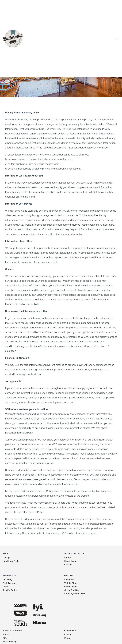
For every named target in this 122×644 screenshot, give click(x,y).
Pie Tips (7, 558)
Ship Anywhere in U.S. (75, 594)
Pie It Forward (9, 583)
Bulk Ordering (10, 642)
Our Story (7, 580)
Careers (68, 565)
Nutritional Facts (11, 561)
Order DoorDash (72, 590)
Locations (69, 580)
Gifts (5, 638)
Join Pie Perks (10, 590)
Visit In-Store (71, 583)
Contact (68, 635)
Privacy (68, 638)
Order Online (71, 587)
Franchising (70, 561)
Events (68, 558)
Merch (6, 635)
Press (5, 587)
